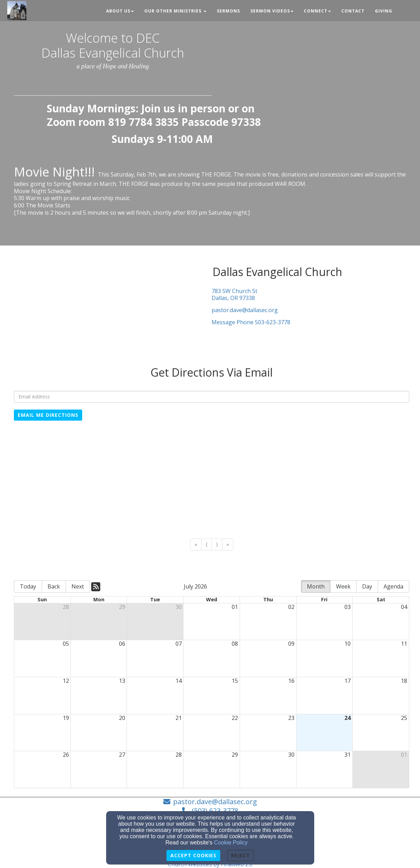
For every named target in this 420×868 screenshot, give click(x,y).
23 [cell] (291, 718)
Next (78, 586)
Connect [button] (317, 11)
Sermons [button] (228, 11)
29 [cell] (122, 607)
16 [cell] (291, 681)
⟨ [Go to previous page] (207, 544)
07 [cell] (179, 644)
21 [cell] (179, 718)
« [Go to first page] (196, 544)
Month (316, 586)
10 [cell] (348, 644)
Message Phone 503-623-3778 (251, 322)
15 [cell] (235, 681)
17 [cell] (348, 681)
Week (343, 586)
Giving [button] (384, 11)
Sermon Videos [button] (272, 11)
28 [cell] (66, 607)
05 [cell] (66, 644)
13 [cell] (122, 681)
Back (54, 586)
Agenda (393, 586)
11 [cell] (404, 644)
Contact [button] (353, 11)
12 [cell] (66, 681)
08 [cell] (235, 644)
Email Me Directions (48, 415)
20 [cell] (122, 718)
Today (28, 586)
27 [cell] (122, 755)
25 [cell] (404, 718)
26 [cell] (66, 755)
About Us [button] (120, 11)
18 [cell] (404, 681)
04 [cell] (404, 607)
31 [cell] (348, 755)
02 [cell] (291, 607)
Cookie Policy (231, 843)
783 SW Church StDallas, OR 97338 (234, 295)
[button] (403, 8)
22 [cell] (235, 718)
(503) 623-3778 (215, 811)
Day (367, 586)
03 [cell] (348, 607)
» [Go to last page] (228, 544)
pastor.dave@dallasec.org (245, 310)
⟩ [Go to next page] (217, 544)
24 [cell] (348, 718)
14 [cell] (179, 681)
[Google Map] (212, 480)
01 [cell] (235, 607)
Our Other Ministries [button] (175, 11)
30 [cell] (179, 607)
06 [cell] (122, 644)
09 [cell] (291, 644)
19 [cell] (66, 718)
